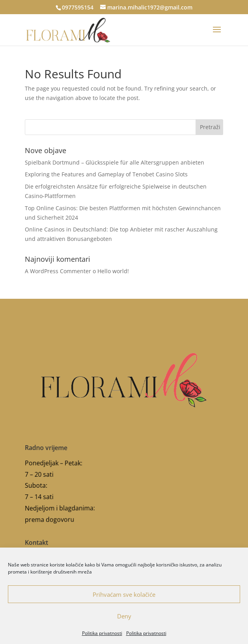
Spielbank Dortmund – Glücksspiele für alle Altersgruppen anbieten (115, 162)
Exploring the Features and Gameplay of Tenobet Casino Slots (106, 174)
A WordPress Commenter (58, 271)
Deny (124, 616)
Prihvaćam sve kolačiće (124, 594)
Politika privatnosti (102, 633)
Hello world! (113, 271)
